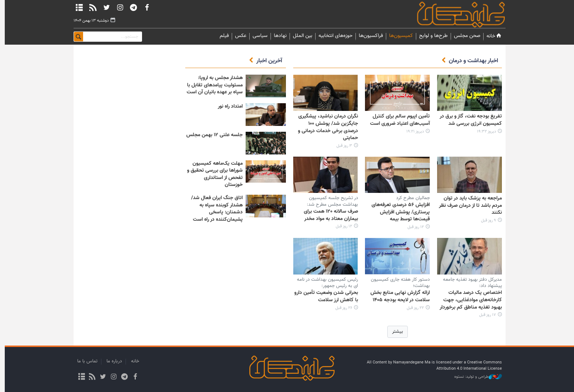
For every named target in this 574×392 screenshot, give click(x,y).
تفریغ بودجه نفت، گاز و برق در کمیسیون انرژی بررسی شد (468, 120)
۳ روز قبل (342, 146)
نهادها (278, 36)
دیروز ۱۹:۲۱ (413, 132)
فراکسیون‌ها (368, 36)
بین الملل (300, 36)
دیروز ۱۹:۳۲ (484, 132)
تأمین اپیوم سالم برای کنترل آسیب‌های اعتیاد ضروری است (397, 120)
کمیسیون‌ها (398, 36)
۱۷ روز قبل (485, 315)
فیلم (222, 36)
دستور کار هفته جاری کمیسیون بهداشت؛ (398, 283)
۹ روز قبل (486, 221)
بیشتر (395, 332)
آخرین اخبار (267, 61)
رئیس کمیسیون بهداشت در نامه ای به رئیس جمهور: (325, 283)
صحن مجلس (465, 36)
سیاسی (258, 36)
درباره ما (112, 361)
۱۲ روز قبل (413, 227)
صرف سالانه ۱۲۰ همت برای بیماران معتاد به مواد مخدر (328, 215)
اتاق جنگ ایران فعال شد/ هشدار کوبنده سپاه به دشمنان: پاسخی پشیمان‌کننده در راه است (214, 209)
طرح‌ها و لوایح (431, 36)
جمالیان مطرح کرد (410, 198)
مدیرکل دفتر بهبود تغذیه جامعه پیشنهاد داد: (470, 283)
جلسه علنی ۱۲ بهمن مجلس (212, 135)
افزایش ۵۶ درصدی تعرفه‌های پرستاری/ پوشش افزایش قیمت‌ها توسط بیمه (398, 212)
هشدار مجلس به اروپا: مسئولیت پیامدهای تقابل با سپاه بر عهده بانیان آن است (212, 85)
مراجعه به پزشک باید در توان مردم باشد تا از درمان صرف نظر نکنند (468, 206)
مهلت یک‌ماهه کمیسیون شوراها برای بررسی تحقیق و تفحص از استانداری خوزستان (212, 174)
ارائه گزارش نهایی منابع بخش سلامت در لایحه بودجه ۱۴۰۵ (398, 296)
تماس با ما (85, 361)
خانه (492, 36)
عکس (238, 36)
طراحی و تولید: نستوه (476, 377)
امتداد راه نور (228, 107)
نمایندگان (448, 14)
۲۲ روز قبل (413, 308)
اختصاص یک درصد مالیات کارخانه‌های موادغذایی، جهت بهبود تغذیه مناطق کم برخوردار (468, 300)
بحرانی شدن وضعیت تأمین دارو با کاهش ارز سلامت (324, 296)
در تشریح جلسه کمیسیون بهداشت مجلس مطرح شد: (330, 201)
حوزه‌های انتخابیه (333, 36)
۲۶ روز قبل (341, 308)
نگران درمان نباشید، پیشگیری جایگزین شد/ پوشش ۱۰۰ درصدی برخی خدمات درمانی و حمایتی (325, 127)
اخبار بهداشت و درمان (471, 61)
